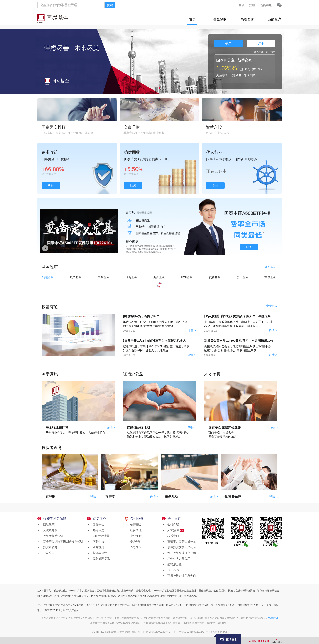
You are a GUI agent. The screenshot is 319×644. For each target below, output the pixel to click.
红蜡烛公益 (174, 564)
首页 (192, 19)
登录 (241, 5)
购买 (51, 185)
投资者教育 (49, 547)
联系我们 (173, 536)
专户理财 (135, 542)
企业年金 (135, 536)
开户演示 (271, 52)
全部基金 (270, 267)
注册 (252, 5)
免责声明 (273, 618)
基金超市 (220, 19)
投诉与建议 (99, 553)
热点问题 (98, 530)
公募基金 (135, 524)
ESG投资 (173, 570)
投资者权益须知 (52, 536)
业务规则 (98, 547)
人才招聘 (175, 530)
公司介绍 (173, 524)
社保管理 (135, 530)
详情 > (192, 330)
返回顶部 (277, 642)
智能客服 (266, 5)
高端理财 (247, 19)
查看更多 (272, 306)
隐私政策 (48, 524)
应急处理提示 (101, 559)
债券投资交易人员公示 (181, 547)
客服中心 (98, 524)
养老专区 (135, 547)
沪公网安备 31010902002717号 (191, 632)
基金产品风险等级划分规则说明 (62, 542)
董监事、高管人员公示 (181, 542)
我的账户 (274, 19)
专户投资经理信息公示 (181, 553)
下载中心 (98, 542)
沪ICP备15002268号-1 (158, 632)
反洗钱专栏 (49, 530)
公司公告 (48, 553)
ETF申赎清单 (100, 536)
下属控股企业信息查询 (181, 576)
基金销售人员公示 (178, 559)
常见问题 (259, 52)
